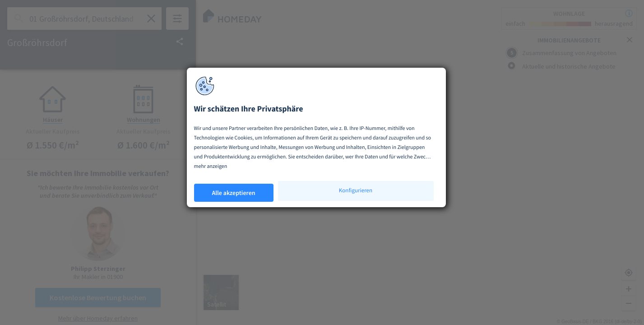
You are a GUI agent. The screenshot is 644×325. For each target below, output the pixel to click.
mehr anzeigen (211, 166)
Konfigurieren (356, 190)
